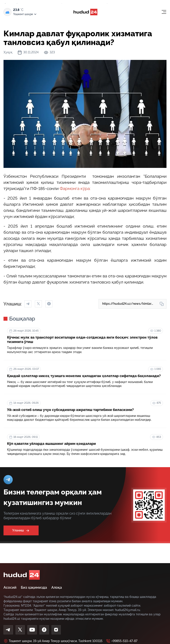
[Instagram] (57, 630)
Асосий (10, 588)
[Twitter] (21, 630)
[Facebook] (45, 630)
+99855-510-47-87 (122, 642)
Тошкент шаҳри (25, 14)
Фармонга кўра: (75, 188)
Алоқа (57, 588)
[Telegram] (8, 630)
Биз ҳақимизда (34, 588)
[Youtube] (33, 630)
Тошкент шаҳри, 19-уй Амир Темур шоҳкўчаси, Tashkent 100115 (53, 642)
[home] (22, 575)
